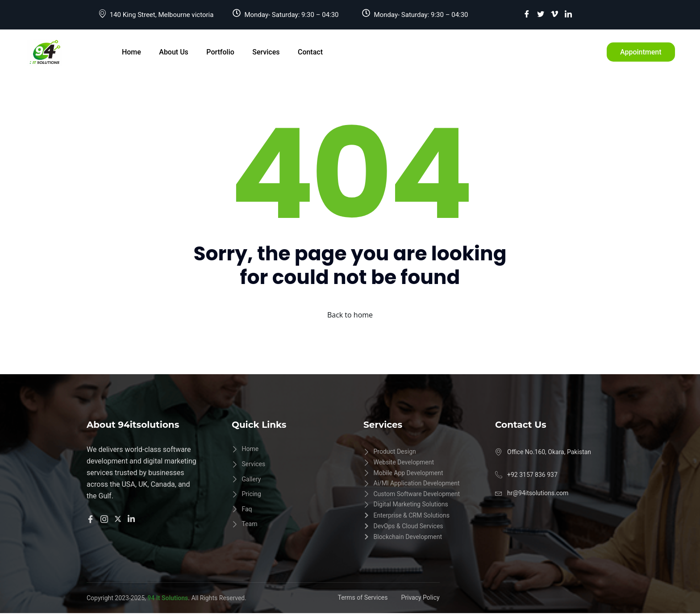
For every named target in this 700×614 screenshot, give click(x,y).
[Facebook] (527, 14)
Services (265, 52)
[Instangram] (106, 518)
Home (131, 52)
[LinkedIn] (568, 14)
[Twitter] (541, 14)
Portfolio (220, 52)
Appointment (641, 52)
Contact (309, 52)
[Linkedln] (133, 518)
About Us (174, 52)
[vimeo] (554, 14)
